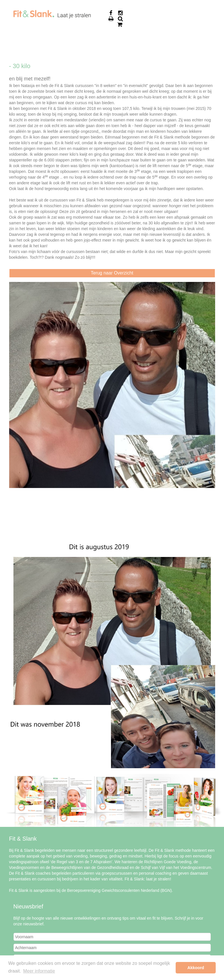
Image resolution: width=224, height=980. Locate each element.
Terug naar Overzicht (112, 273)
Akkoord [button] (196, 968)
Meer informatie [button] (39, 971)
